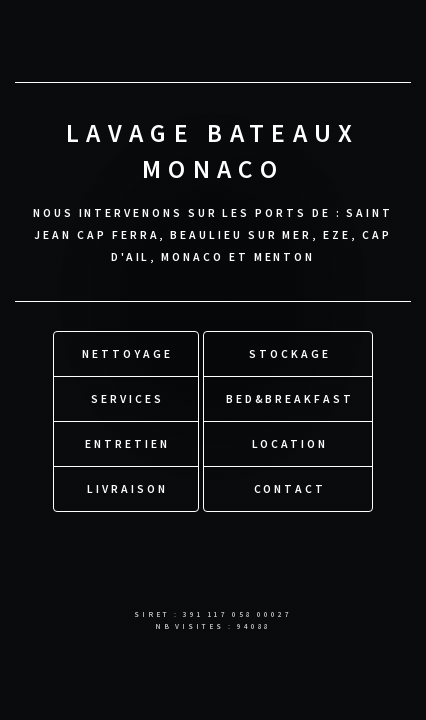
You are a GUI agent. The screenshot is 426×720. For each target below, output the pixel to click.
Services (127, 398)
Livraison (127, 488)
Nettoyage (127, 353)
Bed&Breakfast (290, 398)
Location (290, 443)
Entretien (127, 443)
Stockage (289, 353)
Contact (290, 488)
